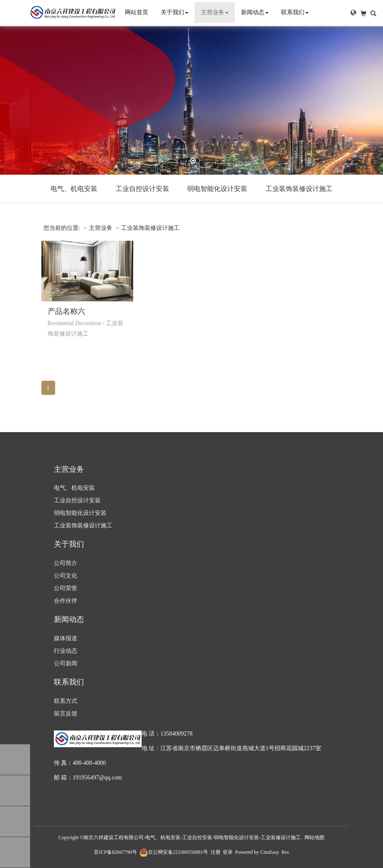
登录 (228, 852)
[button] (353, 13)
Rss (285, 852)
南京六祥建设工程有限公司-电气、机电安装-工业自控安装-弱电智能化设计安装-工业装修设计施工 (192, 837)
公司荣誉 (66, 588)
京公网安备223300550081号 (174, 852)
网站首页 (137, 12)
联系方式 (66, 701)
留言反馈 (66, 714)
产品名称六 (66, 311)
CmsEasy (270, 852)
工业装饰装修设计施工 (299, 189)
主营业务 (215, 12)
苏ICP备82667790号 (115, 852)
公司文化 (66, 576)
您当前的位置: (62, 228)
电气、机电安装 (74, 189)
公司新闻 (66, 663)
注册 (216, 852)
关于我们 (175, 12)
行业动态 (66, 651)
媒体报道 (66, 638)
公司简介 (66, 563)
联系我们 (295, 12)
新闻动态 (255, 12)
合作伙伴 (66, 601)
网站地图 (315, 837)
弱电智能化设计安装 (217, 189)
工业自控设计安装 (142, 189)
